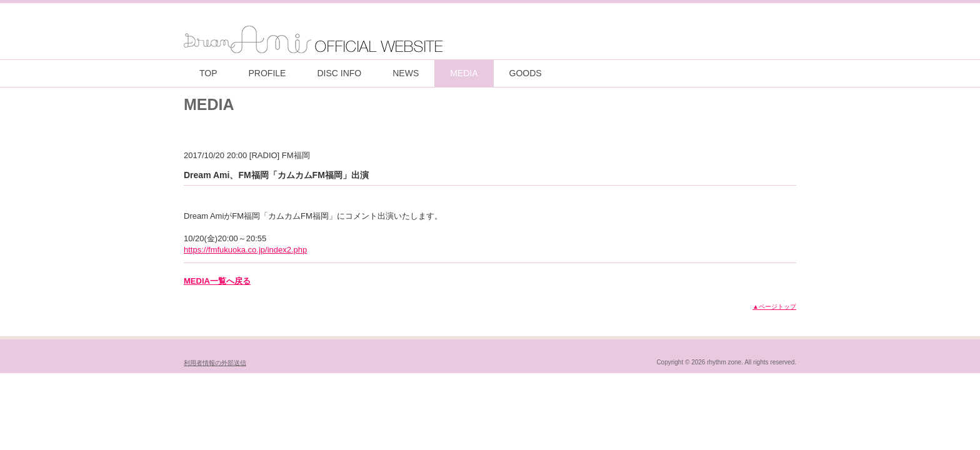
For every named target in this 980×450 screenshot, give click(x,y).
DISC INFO (339, 73)
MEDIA (464, 73)
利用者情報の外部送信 (215, 363)
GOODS (526, 73)
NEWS (406, 73)
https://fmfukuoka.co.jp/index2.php (245, 250)
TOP (208, 73)
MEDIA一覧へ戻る (217, 281)
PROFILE (267, 73)
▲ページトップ (774, 307)
